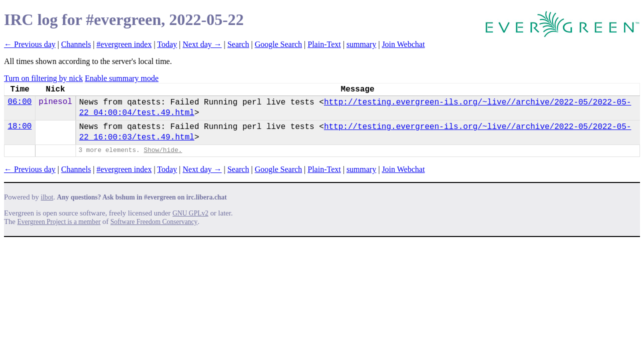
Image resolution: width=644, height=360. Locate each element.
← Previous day (30, 44)
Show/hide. (163, 150)
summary (361, 44)
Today (167, 44)
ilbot (47, 197)
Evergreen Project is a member (59, 222)
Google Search (278, 44)
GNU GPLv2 (190, 213)
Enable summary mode (122, 78)
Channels (76, 44)
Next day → (202, 44)
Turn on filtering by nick (43, 78)
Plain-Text (324, 44)
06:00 (19, 102)
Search (238, 44)
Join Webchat (403, 44)
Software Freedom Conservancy (154, 222)
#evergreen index (124, 44)
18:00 (19, 126)
